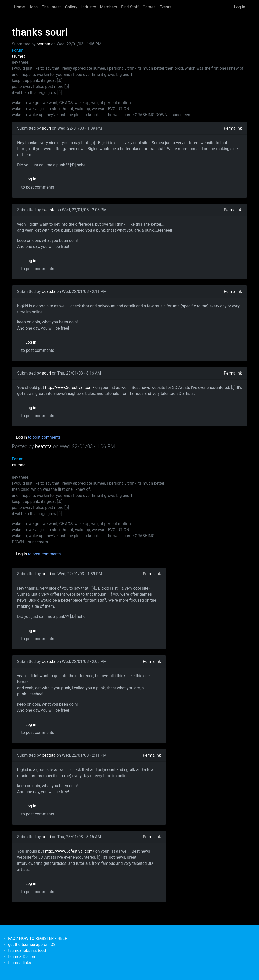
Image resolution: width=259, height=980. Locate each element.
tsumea (19, 56)
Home (19, 7)
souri (47, 128)
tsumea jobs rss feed (27, 951)
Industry (89, 7)
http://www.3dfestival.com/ (70, 388)
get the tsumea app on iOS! (32, 944)
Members (109, 7)
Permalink (233, 128)
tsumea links (19, 963)
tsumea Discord (22, 957)
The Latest (51, 7)
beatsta (44, 44)
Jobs (33, 7)
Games (149, 7)
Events (165, 7)
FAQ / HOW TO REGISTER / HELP (38, 938)
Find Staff (130, 7)
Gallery (71, 7)
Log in (240, 7)
